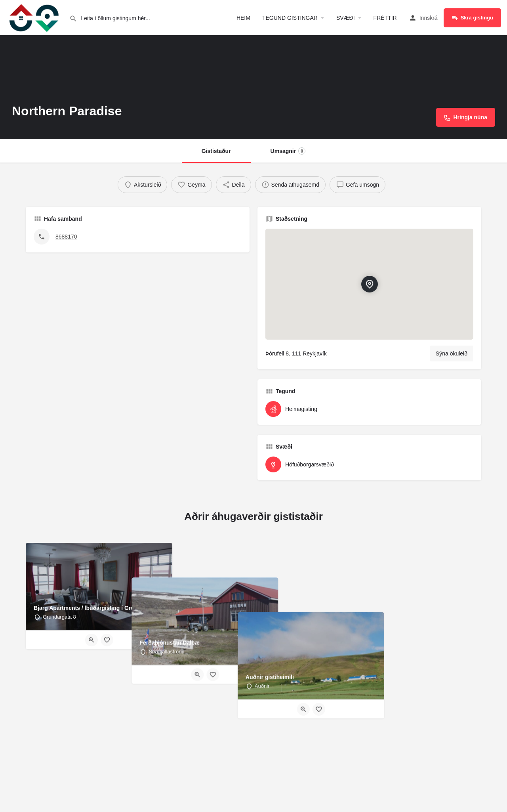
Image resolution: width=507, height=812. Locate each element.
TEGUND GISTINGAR (290, 18)
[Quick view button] (91, 640)
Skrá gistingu (472, 18)
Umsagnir (288, 151)
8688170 (66, 237)
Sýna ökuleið (452, 353)
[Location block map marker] (369, 284)
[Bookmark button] (107, 640)
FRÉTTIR (385, 18)
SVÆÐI (346, 18)
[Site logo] (35, 17)
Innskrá (429, 18)
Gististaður (216, 151)
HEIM (243, 18)
